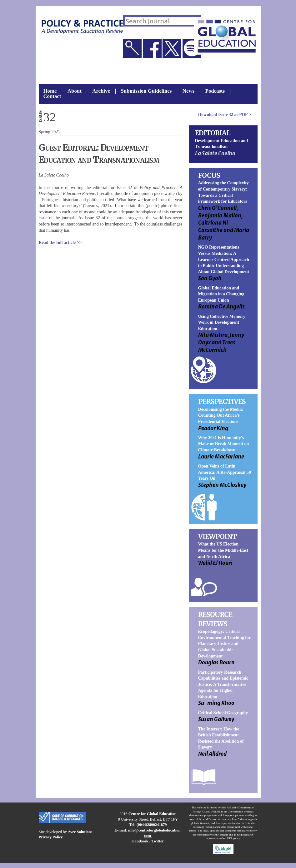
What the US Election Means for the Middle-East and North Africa (223, 550)
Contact (52, 97)
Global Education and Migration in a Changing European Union (221, 294)
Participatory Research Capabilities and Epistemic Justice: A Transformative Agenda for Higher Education (223, 684)
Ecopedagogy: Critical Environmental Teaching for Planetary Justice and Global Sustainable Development (224, 644)
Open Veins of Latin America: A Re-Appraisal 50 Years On (225, 472)
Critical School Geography (223, 713)
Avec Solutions (80, 832)
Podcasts (215, 91)
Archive (101, 91)
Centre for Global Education (153, 814)
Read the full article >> (60, 242)
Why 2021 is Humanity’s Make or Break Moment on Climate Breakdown (224, 444)
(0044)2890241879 (152, 825)
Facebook (140, 841)
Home (50, 91)
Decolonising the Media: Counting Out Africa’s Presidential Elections (221, 415)
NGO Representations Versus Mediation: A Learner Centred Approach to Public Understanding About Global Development (224, 259)
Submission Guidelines (146, 91)
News (188, 91)
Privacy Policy (51, 837)
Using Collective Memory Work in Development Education (222, 322)
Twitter (158, 841)
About (75, 91)
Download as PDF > (225, 115)
